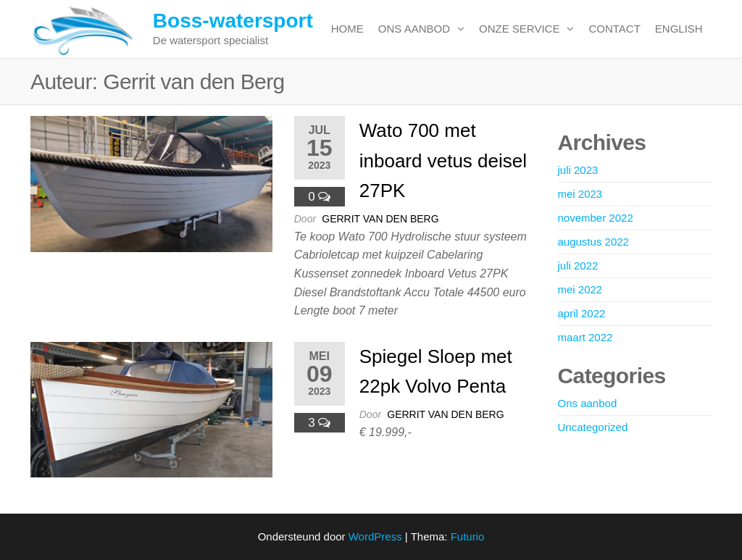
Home (347, 29)
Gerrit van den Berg (380, 219)
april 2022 (582, 313)
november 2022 (596, 218)
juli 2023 (578, 170)
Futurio (468, 536)
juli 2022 (578, 266)
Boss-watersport (233, 21)
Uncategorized (593, 427)
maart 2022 (585, 337)
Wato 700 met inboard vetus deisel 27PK (443, 160)
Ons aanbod (414, 29)
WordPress (375, 536)
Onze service (519, 29)
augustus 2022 (593, 242)
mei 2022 (580, 289)
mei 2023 (580, 194)
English (679, 29)
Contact (614, 29)
